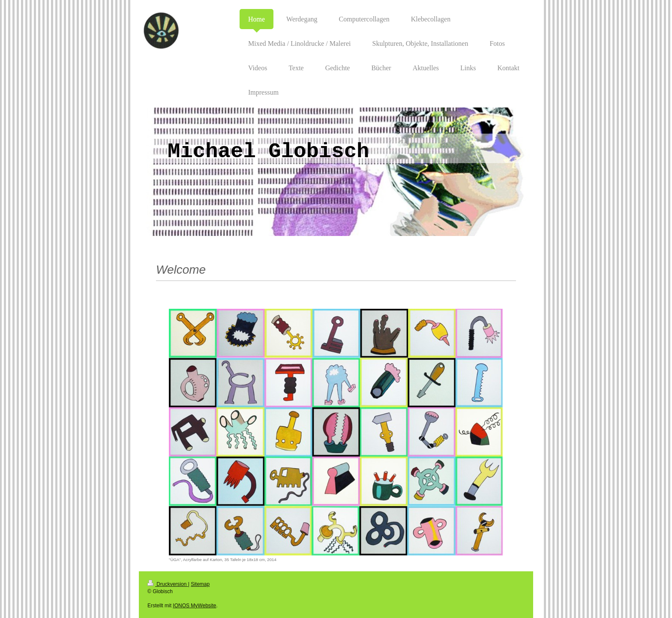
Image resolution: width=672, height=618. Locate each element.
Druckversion (168, 584)
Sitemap (200, 584)
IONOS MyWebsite (194, 606)
